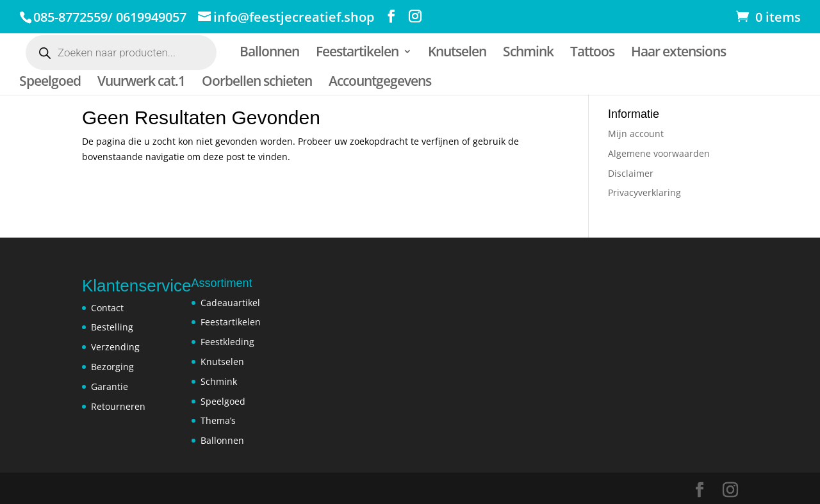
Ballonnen (269, 53)
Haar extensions (678, 53)
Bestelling (112, 327)
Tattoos (592, 53)
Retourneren (118, 406)
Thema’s (218, 420)
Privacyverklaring (644, 192)
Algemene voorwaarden (659, 153)
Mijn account (636, 134)
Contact (107, 308)
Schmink (528, 53)
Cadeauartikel (230, 303)
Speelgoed (50, 83)
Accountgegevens (380, 83)
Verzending (115, 347)
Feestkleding (227, 342)
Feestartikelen (357, 53)
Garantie (110, 386)
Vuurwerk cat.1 (141, 83)
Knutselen (457, 53)
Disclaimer (631, 173)
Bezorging (112, 367)
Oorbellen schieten (257, 83)
